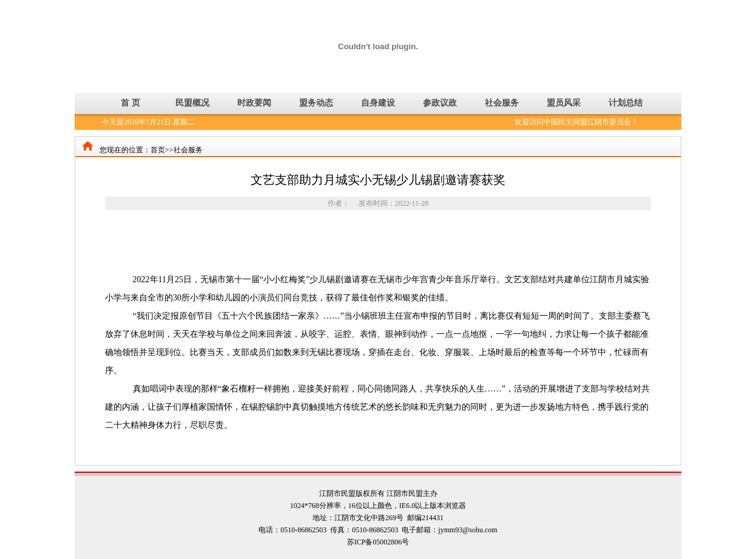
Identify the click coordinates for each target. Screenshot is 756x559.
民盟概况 (192, 103)
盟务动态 (316, 103)
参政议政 (440, 103)
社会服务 (502, 103)
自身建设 (378, 103)
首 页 (130, 103)
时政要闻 (254, 103)
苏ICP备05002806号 (378, 542)
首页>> (162, 150)
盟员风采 (564, 103)
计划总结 (626, 103)
